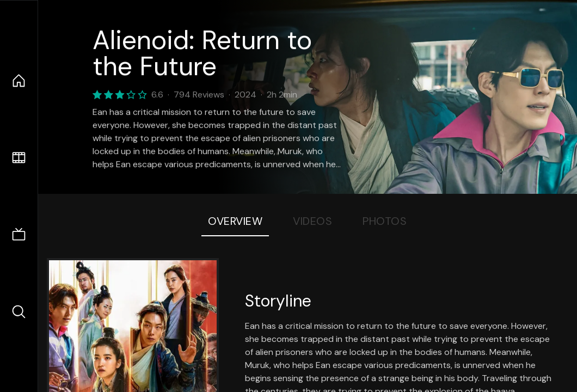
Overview (235, 221)
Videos (312, 221)
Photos (385, 221)
